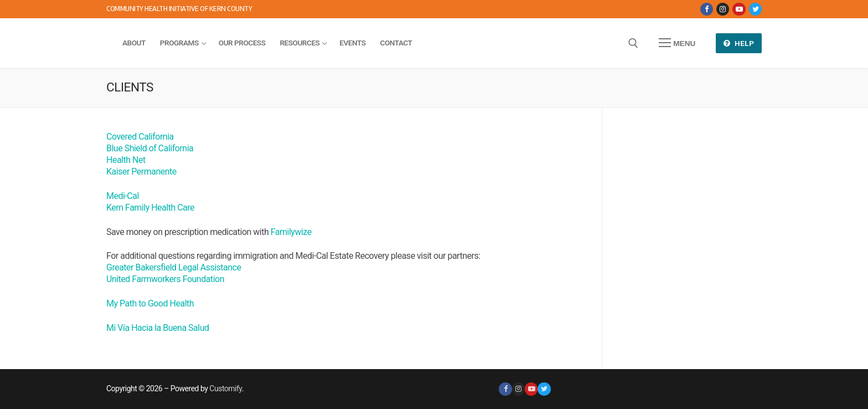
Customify (225, 388)
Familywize (291, 232)
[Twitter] (755, 9)
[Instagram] (723, 9)
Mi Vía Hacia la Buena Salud (157, 328)
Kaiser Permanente (141, 172)
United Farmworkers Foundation (165, 279)
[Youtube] (739, 9)
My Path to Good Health (150, 303)
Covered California (140, 137)
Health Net (126, 160)
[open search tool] (633, 43)
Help (739, 43)
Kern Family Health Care (150, 208)
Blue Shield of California (150, 148)
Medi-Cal (123, 196)
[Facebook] (707, 9)
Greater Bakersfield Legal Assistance (174, 267)
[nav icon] (677, 43)
